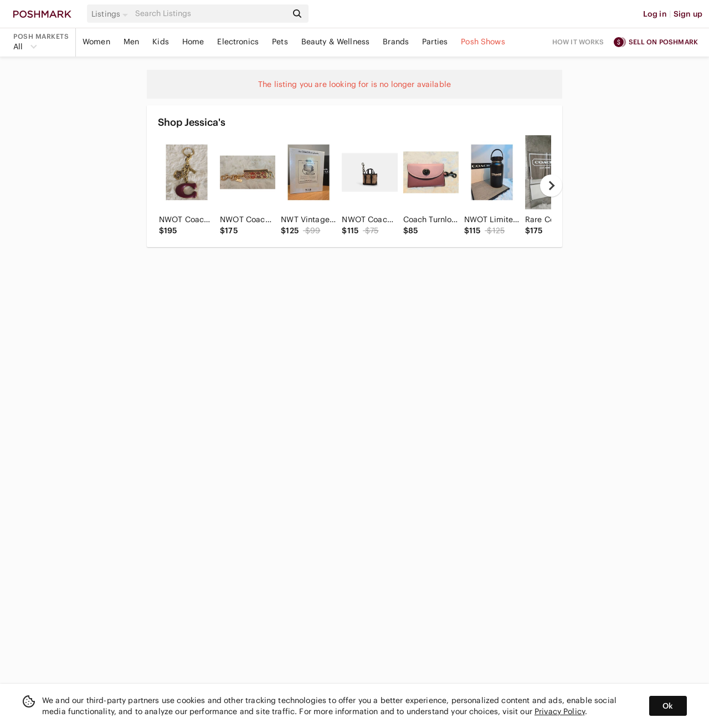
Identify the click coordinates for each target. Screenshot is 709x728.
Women (96, 42)
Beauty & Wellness (336, 42)
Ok (668, 706)
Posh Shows (483, 42)
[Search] (210, 14)
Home (193, 42)
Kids (161, 42)
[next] (551, 186)
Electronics (238, 42)
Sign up (688, 14)
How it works (578, 42)
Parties (435, 42)
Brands (396, 42)
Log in (655, 14)
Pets (280, 42)
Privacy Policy (560, 711)
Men (131, 42)
